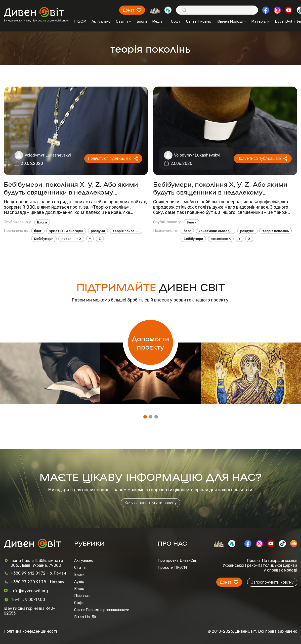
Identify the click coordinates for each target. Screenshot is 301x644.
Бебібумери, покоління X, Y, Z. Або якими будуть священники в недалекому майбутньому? (220, 188)
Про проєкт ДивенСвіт (178, 560)
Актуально (101, 21)
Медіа (159, 21)
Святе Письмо (199, 21)
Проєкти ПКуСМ (172, 567)
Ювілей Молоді (231, 21)
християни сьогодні (66, 231)
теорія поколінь (126, 231)
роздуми (98, 231)
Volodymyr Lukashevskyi (48, 155)
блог (38, 231)
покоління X (71, 239)
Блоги (142, 21)
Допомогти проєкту (150, 343)
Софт (176, 21)
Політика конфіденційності (30, 631)
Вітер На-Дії (85, 617)
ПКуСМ (80, 21)
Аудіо (79, 582)
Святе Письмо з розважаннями (102, 610)
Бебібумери (44, 239)
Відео (79, 589)
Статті (124, 21)
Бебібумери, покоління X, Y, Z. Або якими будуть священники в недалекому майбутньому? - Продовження (71, 188)
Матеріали (260, 21)
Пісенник (82, 596)
